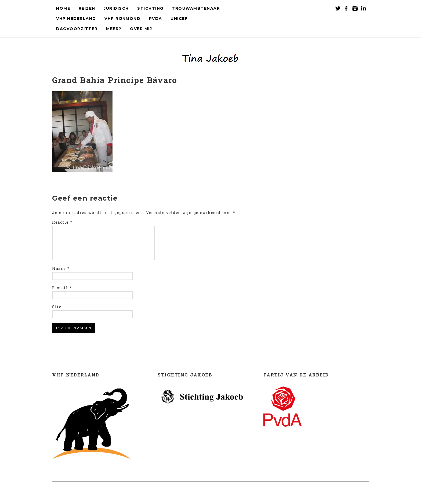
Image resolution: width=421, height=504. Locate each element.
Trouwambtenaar (196, 8)
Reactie (62, 223)
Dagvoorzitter (77, 29)
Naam (61, 275)
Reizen (87, 8)
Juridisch (116, 8)
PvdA (156, 19)
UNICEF (179, 19)
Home (63, 8)
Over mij (141, 29)
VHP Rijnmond (122, 19)
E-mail (62, 295)
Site (57, 314)
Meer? (114, 29)
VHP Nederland (76, 19)
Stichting (150, 8)
